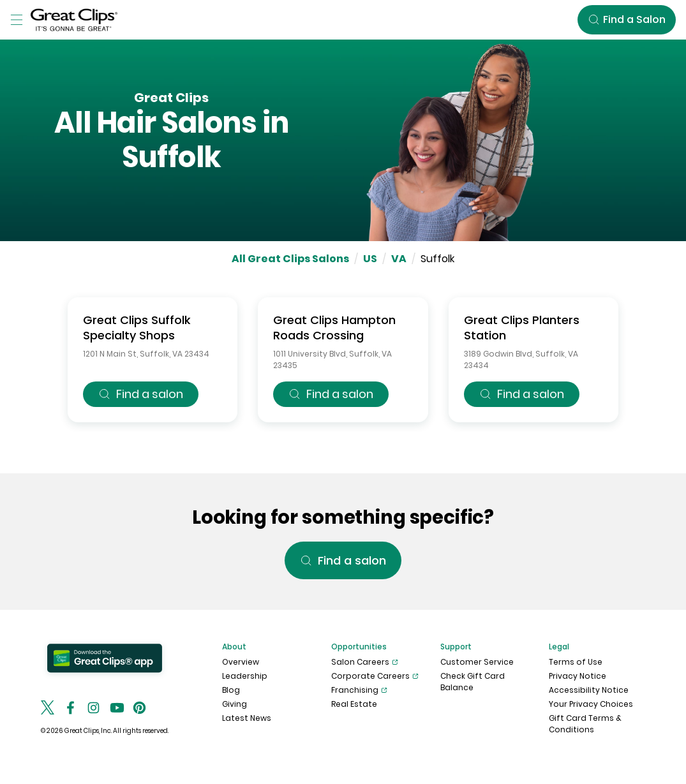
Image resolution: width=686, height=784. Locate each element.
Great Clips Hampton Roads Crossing (334, 328)
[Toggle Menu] (17, 20)
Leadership (245, 676)
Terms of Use (576, 662)
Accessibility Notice (589, 690)
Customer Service (477, 662)
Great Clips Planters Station (522, 328)
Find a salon (141, 394)
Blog (231, 690)
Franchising (359, 690)
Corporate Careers (375, 676)
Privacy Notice (578, 676)
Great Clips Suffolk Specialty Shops (137, 328)
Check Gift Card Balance (473, 682)
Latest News (247, 718)
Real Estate (354, 704)
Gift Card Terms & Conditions (585, 724)
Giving (235, 704)
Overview (241, 662)
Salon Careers (365, 662)
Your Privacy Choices (591, 704)
